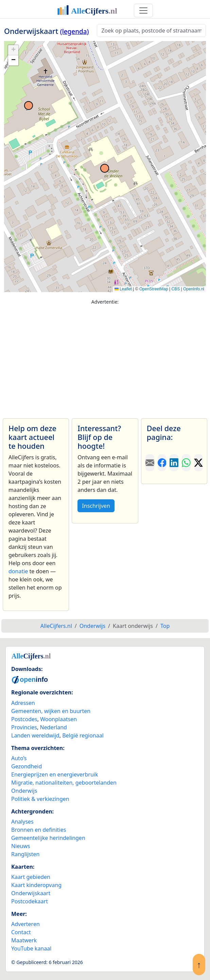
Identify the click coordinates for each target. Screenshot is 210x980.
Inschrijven (96, 506)
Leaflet (123, 289)
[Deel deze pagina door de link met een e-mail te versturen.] (150, 463)
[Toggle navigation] (143, 11)
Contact (21, 932)
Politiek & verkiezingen (40, 799)
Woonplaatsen (58, 719)
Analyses (22, 822)
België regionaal (83, 735)
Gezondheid (27, 766)
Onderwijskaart (31, 893)
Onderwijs (24, 791)
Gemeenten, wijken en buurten (51, 711)
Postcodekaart (30, 901)
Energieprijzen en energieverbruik (55, 774)
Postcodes (24, 719)
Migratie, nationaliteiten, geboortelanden (64, 783)
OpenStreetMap (154, 289)
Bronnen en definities (39, 830)
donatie (18, 571)
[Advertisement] (105, 359)
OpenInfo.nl (194, 289)
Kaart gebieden (31, 877)
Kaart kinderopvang (36, 885)
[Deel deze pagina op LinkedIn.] (174, 463)
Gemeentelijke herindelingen (48, 838)
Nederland (53, 727)
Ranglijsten (25, 854)
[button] (13, 50)
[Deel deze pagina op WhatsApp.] (186, 463)
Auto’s (19, 758)
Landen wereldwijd (35, 735)
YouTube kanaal (31, 948)
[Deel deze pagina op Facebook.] (162, 463)
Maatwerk (24, 940)
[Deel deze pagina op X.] (198, 463)
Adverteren (25, 924)
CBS (176, 289)
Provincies (24, 727)
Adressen (23, 703)
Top (165, 626)
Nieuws (21, 846)
